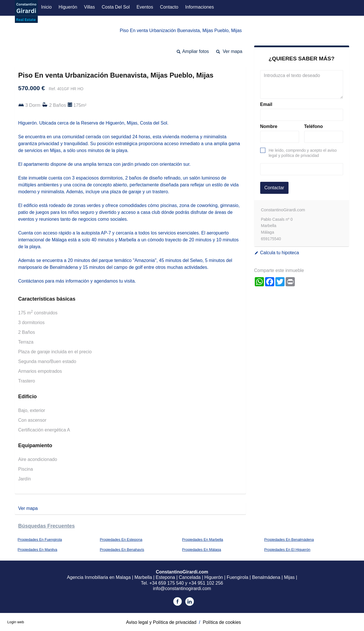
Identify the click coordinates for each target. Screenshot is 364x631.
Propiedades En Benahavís (122, 550)
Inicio (46, 7)
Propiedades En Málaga (202, 550)
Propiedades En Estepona (121, 540)
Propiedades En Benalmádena (289, 540)
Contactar (274, 188)
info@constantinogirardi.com (182, 588)
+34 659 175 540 (167, 583)
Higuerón (68, 7)
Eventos (145, 7)
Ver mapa (232, 51)
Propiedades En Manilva (38, 550)
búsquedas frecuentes (47, 526)
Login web (15, 622)
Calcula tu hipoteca (280, 253)
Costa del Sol (116, 7)
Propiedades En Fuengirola (40, 540)
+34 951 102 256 (206, 583)
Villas (89, 7)
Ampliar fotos (195, 51)
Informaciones (199, 7)
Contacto (169, 7)
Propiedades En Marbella (203, 540)
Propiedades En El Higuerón (287, 550)
